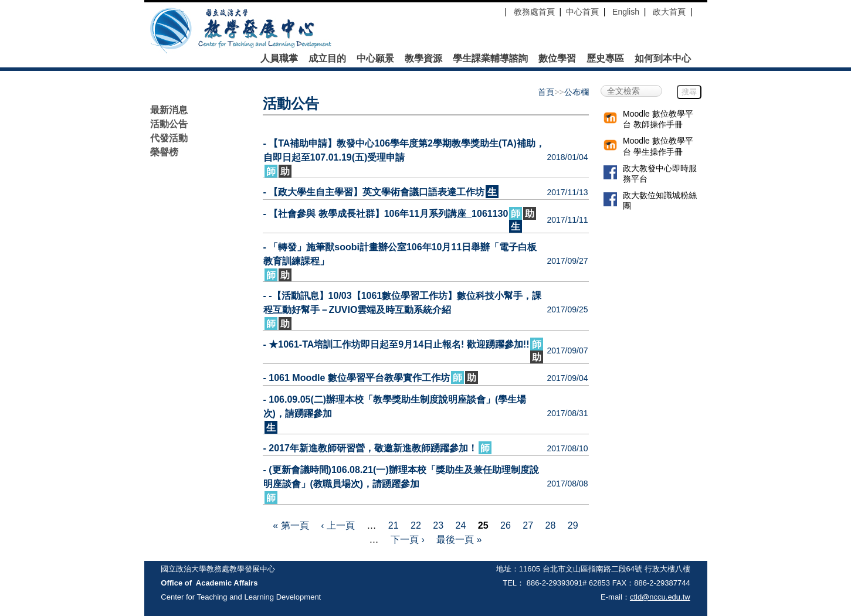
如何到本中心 (663, 59)
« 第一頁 (291, 525)
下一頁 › (408, 540)
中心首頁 (582, 12)
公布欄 (577, 92)
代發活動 (169, 138)
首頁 (546, 92)
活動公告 (169, 124)
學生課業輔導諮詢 (490, 59)
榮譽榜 (164, 152)
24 (461, 525)
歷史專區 (605, 59)
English (626, 12)
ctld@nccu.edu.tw (660, 597)
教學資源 (423, 59)
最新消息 (169, 110)
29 (573, 525)
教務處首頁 (533, 12)
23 (438, 525)
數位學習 (557, 59)
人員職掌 (279, 59)
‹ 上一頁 (338, 525)
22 (416, 525)
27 (528, 525)
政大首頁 (669, 12)
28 (551, 525)
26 (506, 525)
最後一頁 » (459, 540)
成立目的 (327, 59)
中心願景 (375, 59)
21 (394, 525)
